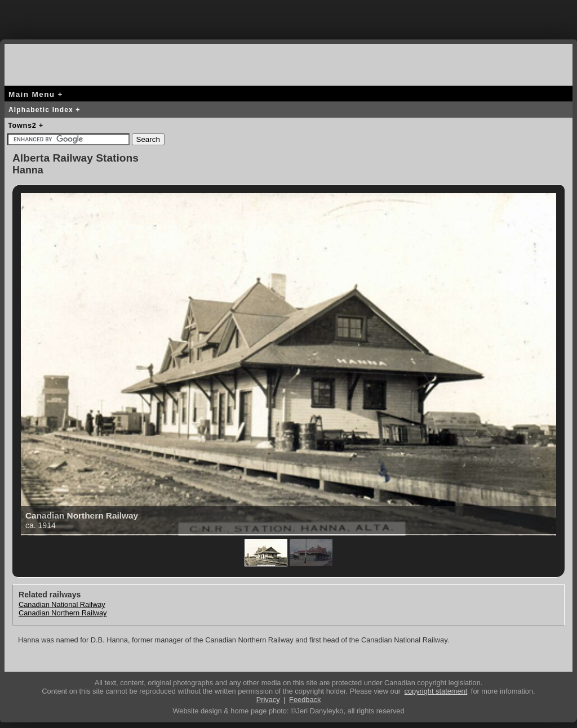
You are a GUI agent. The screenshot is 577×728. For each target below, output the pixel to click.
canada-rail (50, 63)
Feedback (305, 700)
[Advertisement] (288, 17)
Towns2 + (26, 125)
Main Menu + (36, 94)
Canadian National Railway (62, 604)
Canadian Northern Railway (63, 613)
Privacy (268, 700)
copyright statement (436, 691)
